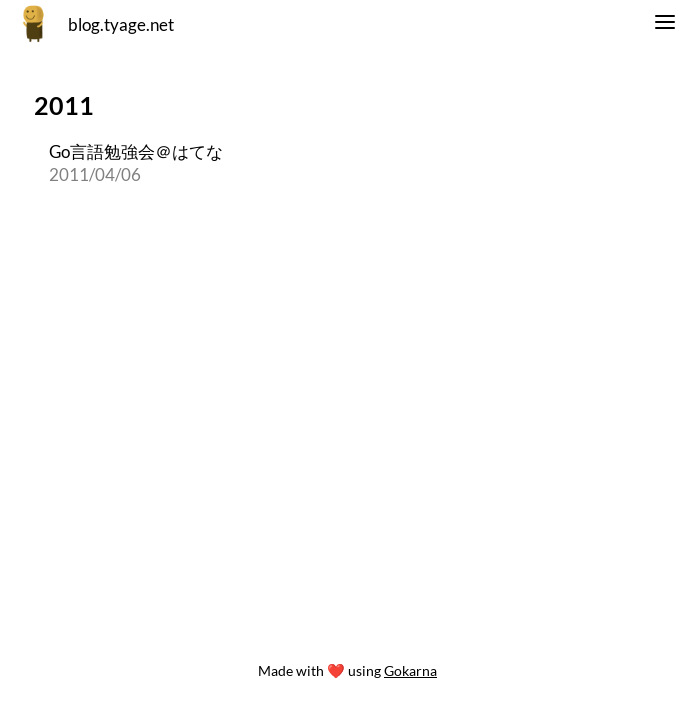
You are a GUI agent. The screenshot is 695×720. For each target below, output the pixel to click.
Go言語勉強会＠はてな (136, 151)
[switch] (665, 25)
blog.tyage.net (121, 24)
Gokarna (410, 670)
